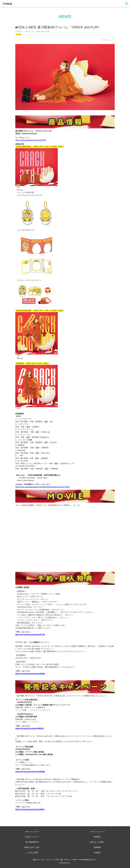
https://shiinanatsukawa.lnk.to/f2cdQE (31, 140)
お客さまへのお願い (97, 842)
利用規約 (97, 837)
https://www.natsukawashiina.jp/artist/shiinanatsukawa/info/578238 (42, 487)
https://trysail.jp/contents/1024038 (30, 772)
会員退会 (97, 853)
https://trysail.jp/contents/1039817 (30, 809)
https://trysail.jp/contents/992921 (30, 728)
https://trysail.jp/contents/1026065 (30, 674)
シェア (111, 40)
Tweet (104, 40)
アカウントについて (97, 832)
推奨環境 (97, 847)
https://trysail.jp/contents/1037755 (30, 634)
